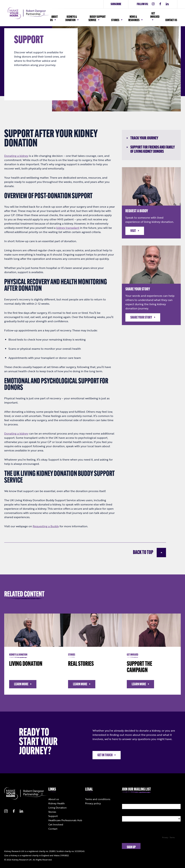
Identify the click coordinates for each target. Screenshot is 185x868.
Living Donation (58, 808)
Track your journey (143, 138)
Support (53, 816)
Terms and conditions (98, 799)
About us (54, 799)
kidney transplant (68, 228)
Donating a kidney (16, 433)
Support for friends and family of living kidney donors (151, 150)
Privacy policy (93, 803)
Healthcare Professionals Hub (65, 820)
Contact (53, 829)
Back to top (149, 553)
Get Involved (56, 824)
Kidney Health (57, 803)
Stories (52, 812)
